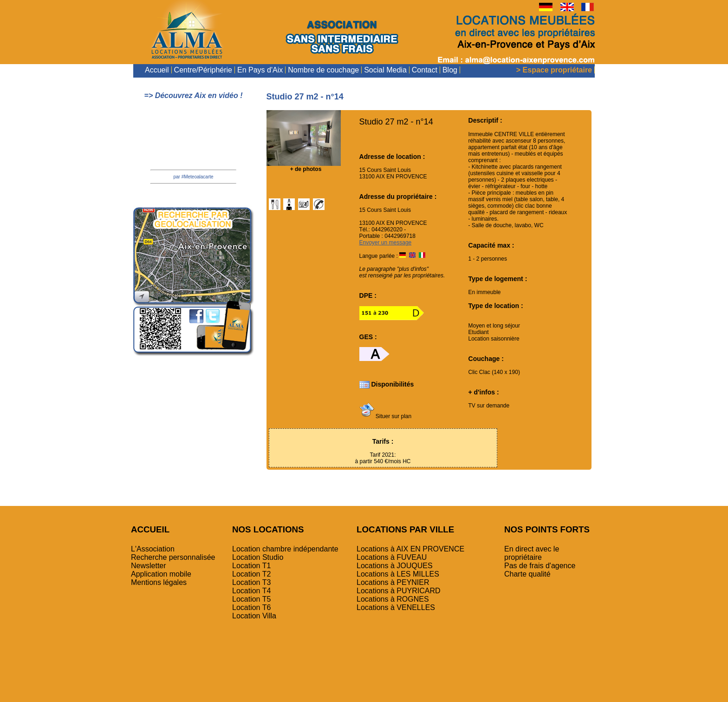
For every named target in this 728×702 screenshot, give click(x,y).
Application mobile (161, 574)
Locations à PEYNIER (393, 582)
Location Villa (254, 616)
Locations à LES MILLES (398, 574)
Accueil (157, 70)
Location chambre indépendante (285, 549)
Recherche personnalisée (173, 557)
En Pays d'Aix (260, 70)
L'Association (153, 549)
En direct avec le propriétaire (532, 553)
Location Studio (258, 557)
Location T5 (251, 599)
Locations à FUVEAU (392, 557)
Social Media (385, 70)
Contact (425, 70)
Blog (450, 70)
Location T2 (251, 574)
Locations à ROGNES (393, 599)
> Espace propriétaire (554, 70)
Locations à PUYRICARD (399, 591)
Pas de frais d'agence (540, 566)
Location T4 (251, 591)
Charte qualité (527, 574)
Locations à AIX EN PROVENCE (410, 549)
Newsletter (149, 566)
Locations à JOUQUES (395, 566)
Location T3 (251, 582)
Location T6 (251, 607)
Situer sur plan (386, 416)
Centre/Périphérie (203, 70)
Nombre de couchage (323, 70)
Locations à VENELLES (396, 607)
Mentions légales (159, 582)
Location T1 (251, 566)
